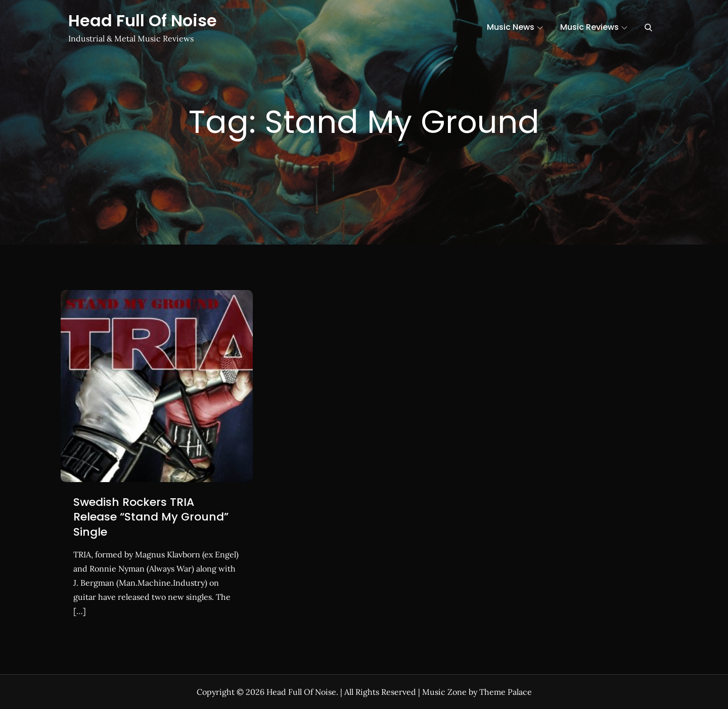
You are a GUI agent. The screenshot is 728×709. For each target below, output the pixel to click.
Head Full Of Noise (143, 20)
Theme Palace (506, 692)
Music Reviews (594, 27)
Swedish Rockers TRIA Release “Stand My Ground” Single (151, 517)
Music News (515, 27)
